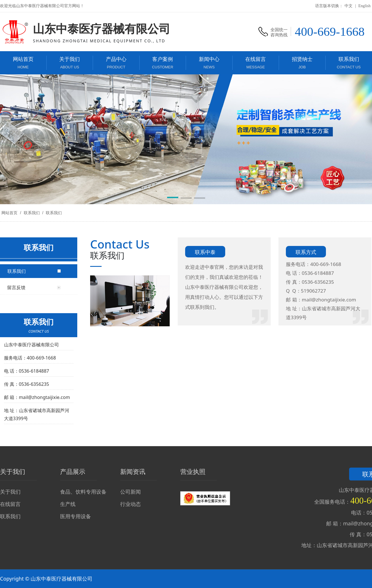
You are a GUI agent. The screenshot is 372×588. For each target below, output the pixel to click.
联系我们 (32, 213)
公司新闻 (130, 492)
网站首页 (9, 213)
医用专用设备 (76, 516)
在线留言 (10, 504)
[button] (173, 198)
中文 (349, 6)
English (364, 6)
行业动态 (130, 504)
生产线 (68, 504)
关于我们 (10, 492)
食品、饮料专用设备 (83, 492)
